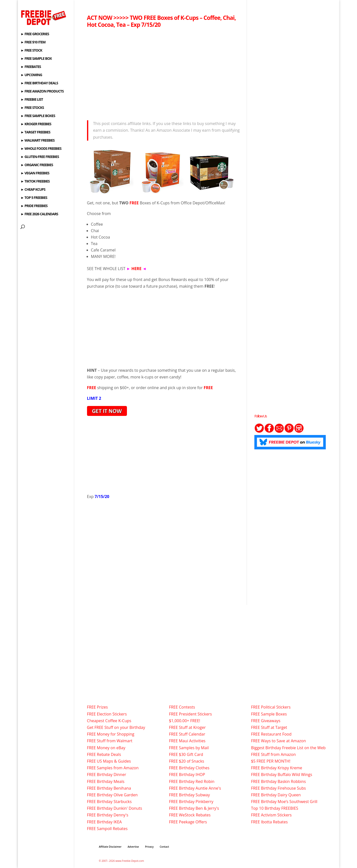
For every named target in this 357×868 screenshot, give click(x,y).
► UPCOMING (31, 75)
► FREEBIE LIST (32, 100)
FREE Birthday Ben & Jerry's (194, 808)
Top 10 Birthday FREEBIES (275, 808)
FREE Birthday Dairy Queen (276, 795)
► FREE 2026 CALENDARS (39, 214)
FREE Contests (182, 707)
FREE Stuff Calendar (187, 734)
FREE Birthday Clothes (189, 768)
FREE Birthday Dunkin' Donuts (115, 808)
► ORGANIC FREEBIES (37, 165)
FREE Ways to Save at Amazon (278, 741)
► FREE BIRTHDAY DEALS (39, 83)
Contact (164, 847)
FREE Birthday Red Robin (192, 781)
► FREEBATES (31, 67)
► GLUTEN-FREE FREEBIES (40, 157)
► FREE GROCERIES (35, 34)
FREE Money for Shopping (111, 734)
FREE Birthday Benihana (109, 788)
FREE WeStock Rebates (190, 815)
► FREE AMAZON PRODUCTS (42, 92)
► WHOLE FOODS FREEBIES (41, 149)
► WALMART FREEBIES (38, 141)
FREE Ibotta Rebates (269, 822)
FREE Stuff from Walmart (110, 741)
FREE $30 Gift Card (186, 754)
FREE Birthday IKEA (104, 822)
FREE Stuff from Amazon (273, 754)
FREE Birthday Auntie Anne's (195, 788)
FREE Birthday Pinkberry (191, 802)
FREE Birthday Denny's (108, 815)
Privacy (149, 847)
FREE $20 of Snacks (186, 761)
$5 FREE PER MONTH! (271, 761)
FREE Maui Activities (187, 741)
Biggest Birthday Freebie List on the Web (288, 748)
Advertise (133, 847)
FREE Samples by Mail (189, 748)
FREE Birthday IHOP (187, 775)
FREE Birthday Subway (189, 795)
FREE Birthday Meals (106, 781)
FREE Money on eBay (106, 748)
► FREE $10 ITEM (33, 42)
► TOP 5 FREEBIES (34, 198)
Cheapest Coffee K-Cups (109, 721)
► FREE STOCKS (32, 108)
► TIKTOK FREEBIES (35, 182)
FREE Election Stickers (107, 714)
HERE (136, 269)
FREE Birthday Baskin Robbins (278, 781)
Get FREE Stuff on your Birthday (116, 727)
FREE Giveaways (266, 721)
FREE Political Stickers (271, 707)
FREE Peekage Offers (188, 822)
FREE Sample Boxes (269, 714)
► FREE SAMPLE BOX (36, 59)
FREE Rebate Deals (104, 754)
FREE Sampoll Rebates (107, 829)
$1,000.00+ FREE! (184, 721)
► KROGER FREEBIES (36, 124)
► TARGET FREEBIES (35, 132)
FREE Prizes (97, 707)
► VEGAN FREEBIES (35, 173)
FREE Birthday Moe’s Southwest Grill (284, 802)
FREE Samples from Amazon (113, 768)
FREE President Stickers (190, 714)
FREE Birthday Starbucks (109, 802)
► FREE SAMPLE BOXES (38, 116)
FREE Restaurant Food (271, 734)
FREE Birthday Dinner (107, 775)
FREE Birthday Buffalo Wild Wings (282, 775)
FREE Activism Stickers (271, 815)
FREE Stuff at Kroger (187, 727)
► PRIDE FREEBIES (34, 206)
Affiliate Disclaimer (110, 847)
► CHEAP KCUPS (33, 190)
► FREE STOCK (31, 51)
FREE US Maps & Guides (109, 761)
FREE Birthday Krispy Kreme (276, 768)
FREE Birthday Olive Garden (112, 795)
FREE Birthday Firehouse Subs (278, 788)
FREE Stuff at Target (269, 727)
